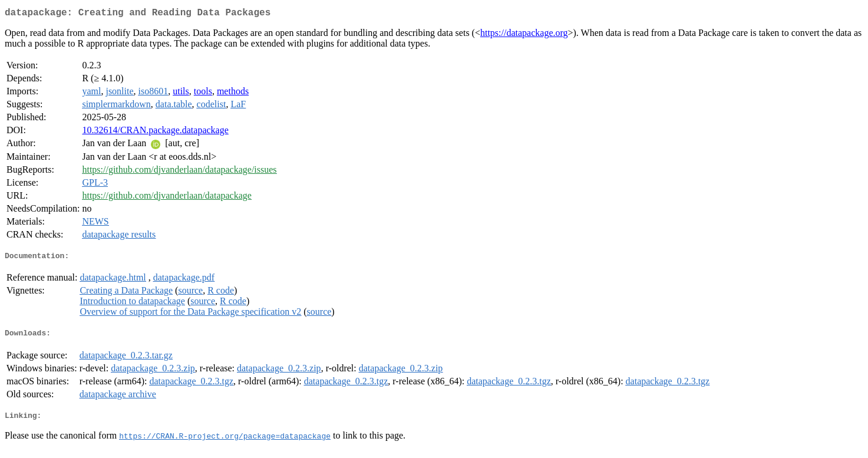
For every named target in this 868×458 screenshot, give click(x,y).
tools (203, 93)
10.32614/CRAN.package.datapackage (155, 132)
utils (181, 93)
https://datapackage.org (524, 35)
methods (233, 93)
